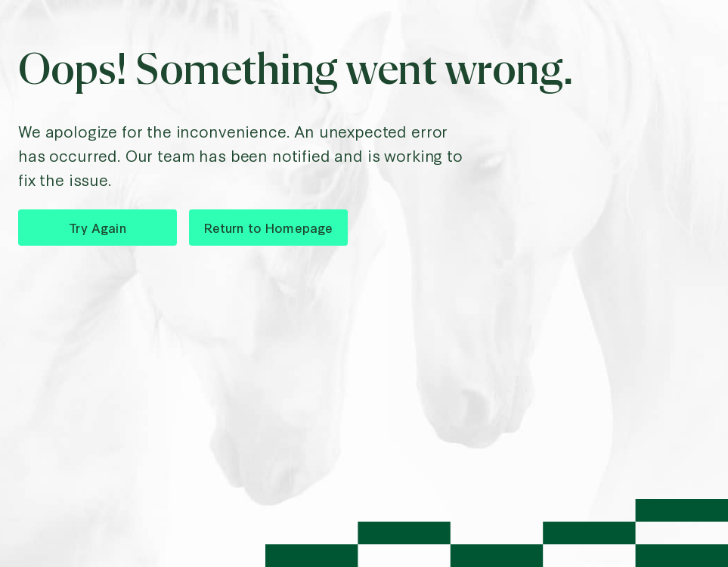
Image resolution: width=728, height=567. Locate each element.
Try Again (97, 227)
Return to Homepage (269, 227)
